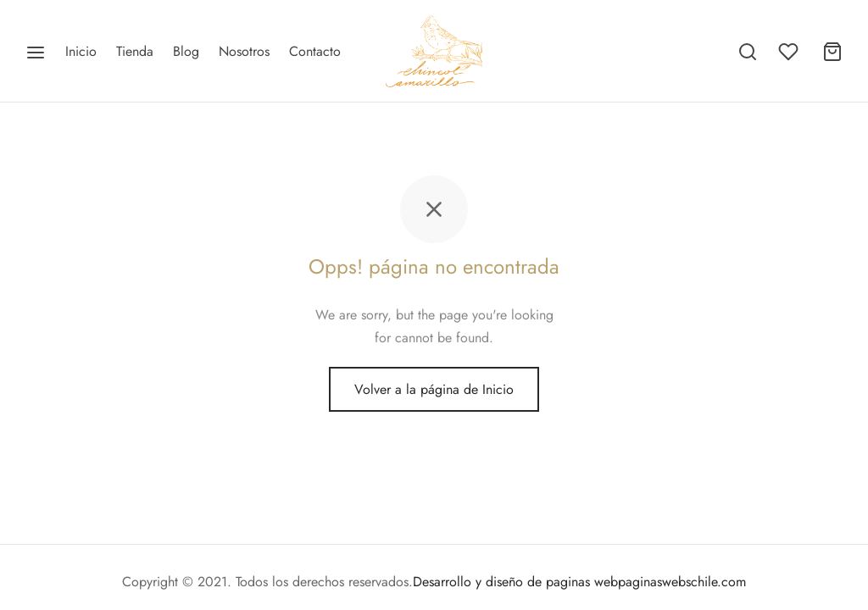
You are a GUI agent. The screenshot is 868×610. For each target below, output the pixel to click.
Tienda (135, 51)
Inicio (81, 51)
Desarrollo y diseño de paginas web (515, 582)
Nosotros (244, 51)
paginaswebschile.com (682, 582)
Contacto (315, 51)
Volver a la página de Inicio (434, 389)
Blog (186, 51)
